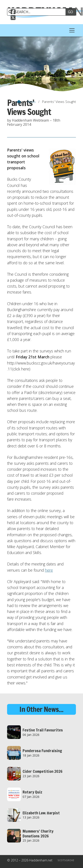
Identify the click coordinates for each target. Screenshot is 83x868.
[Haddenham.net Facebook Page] (13, 12)
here (49, 570)
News (31, 102)
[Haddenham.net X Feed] (13, 18)
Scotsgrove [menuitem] (66, 860)
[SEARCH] (38, 12)
